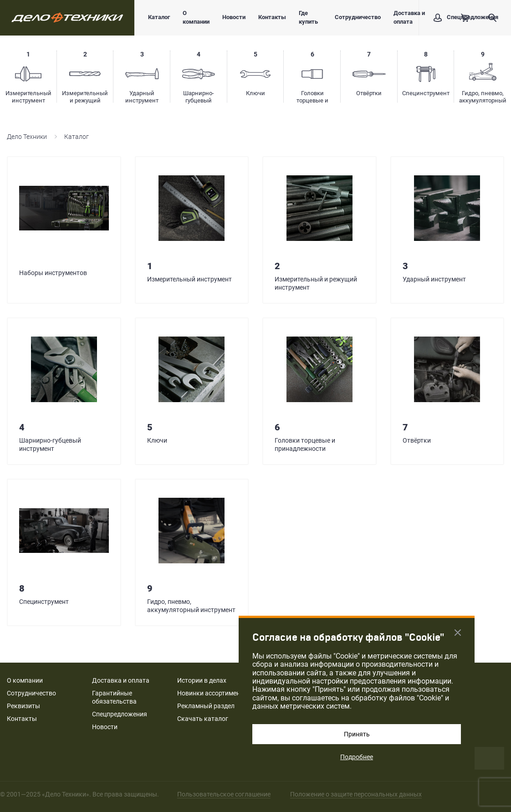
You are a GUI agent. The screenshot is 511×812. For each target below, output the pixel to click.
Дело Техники (27, 137)
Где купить (308, 17)
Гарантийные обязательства (114, 697)
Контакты (272, 17)
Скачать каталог (203, 719)
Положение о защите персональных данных (356, 794)
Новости (234, 17)
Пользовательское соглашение (224, 794)
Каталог (159, 17)
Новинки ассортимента (212, 693)
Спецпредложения (120, 714)
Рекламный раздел (206, 706)
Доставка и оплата (409, 17)
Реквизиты (23, 706)
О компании (196, 17)
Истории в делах (202, 680)
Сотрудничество (358, 17)
